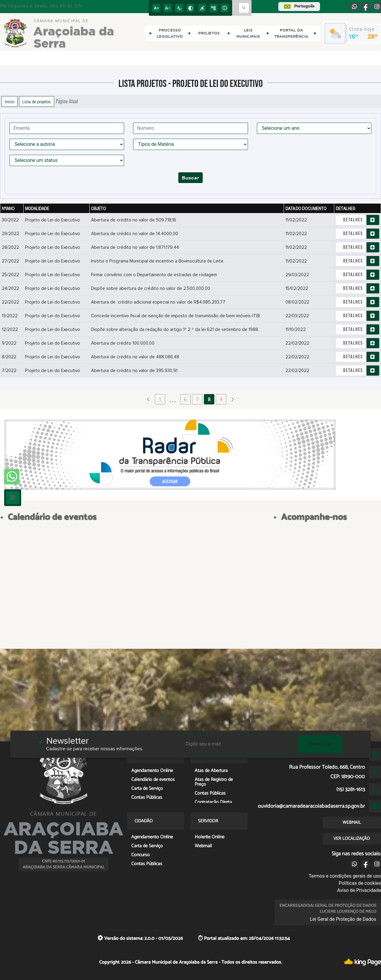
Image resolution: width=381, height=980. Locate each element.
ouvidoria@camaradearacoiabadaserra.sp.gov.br (311, 806)
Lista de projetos (37, 101)
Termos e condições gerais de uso (345, 876)
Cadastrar (320, 744)
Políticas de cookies (360, 883)
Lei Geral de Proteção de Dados (343, 919)
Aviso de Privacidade (359, 890)
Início (10, 101)
